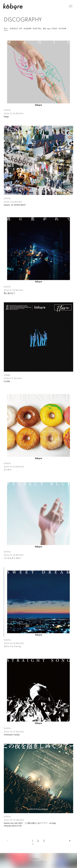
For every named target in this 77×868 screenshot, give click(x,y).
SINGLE (14, 29)
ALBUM (27, 29)
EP (21, 29)
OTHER (62, 29)
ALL (6, 29)
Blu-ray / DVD (50, 29)
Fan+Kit (43, 859)
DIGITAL (37, 29)
